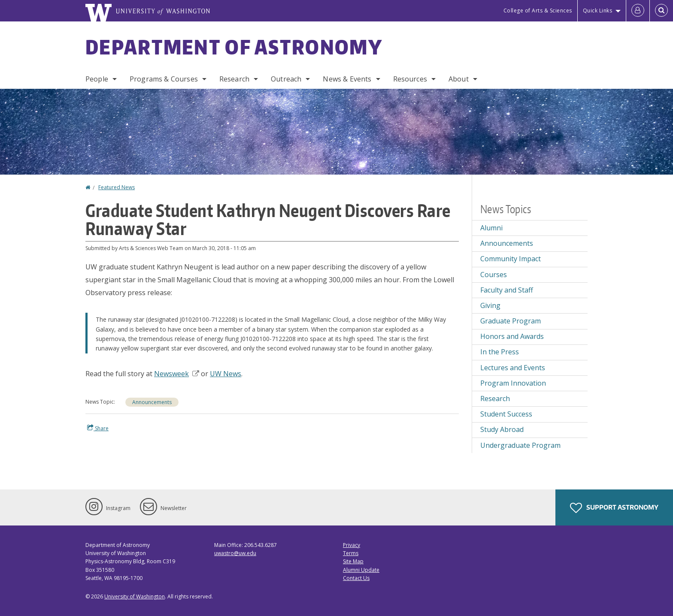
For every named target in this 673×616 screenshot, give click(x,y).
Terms (351, 553)
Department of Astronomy (234, 47)
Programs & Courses (164, 79)
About (459, 79)
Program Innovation (513, 383)
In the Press (500, 352)
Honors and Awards (512, 336)
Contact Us (356, 578)
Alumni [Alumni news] (491, 228)
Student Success (506, 414)
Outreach (286, 79)
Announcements (152, 402)
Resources (410, 79)
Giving (490, 305)
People (97, 79)
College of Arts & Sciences (538, 11)
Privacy (352, 545)
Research (234, 79)
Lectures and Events (513, 368)
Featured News (117, 187)
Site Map (353, 561)
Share (98, 428)
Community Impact (511, 259)
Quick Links (598, 11)
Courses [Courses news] (494, 275)
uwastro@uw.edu (235, 553)
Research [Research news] (495, 399)
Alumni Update (361, 570)
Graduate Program (511, 321)
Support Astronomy (614, 508)
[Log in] (638, 11)
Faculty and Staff (507, 290)
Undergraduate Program (520, 445)
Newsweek (177, 374)
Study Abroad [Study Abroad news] (502, 429)
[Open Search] (661, 11)
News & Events (347, 79)
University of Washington (135, 596)
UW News (226, 374)
